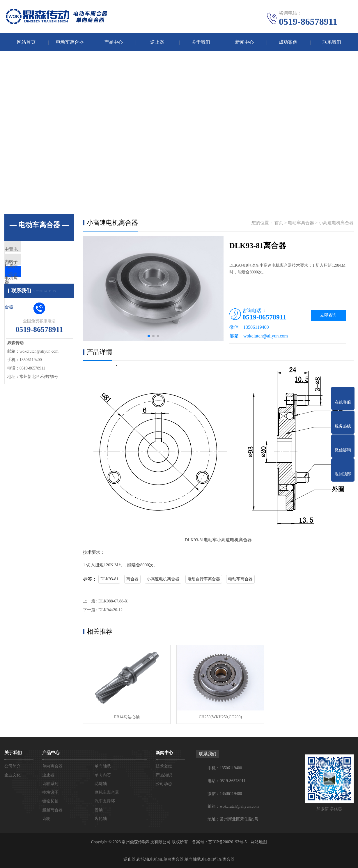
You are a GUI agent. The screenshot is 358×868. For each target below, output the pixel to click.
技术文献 (164, 766)
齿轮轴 (101, 818)
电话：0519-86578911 (226, 781)
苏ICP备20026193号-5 (227, 842)
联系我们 (332, 42)
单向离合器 (52, 766)
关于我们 (201, 42)
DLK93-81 (109, 580)
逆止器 (157, 42)
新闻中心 (244, 42)
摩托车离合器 (107, 792)
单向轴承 (103, 766)
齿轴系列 (50, 783)
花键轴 (101, 783)
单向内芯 (103, 775)
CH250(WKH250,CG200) (218, 716)
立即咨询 (328, 316)
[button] (149, 337)
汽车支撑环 (105, 801)
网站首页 (26, 42)
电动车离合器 (70, 42)
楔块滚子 (50, 792)
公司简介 (13, 766)
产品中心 (114, 42)
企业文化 (13, 775)
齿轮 (46, 818)
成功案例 (288, 42)
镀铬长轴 (50, 801)
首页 (279, 223)
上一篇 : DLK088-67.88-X (105, 602)
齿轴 (99, 810)
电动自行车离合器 (204, 580)
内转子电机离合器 (36, 268)
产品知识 (164, 775)
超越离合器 (52, 810)
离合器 (132, 580)
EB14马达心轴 (126, 716)
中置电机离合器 (33, 250)
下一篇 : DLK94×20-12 (103, 610)
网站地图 (259, 842)
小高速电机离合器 (36, 285)
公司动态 (164, 783)
